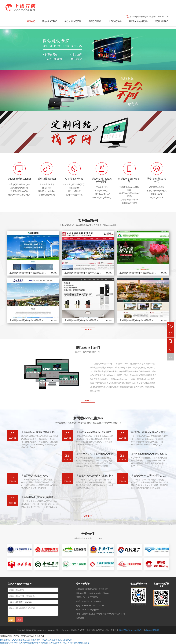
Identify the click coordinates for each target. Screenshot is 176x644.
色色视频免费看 (7, 643)
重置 (19, 620)
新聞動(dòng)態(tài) (138, 21)
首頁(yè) (31, 21)
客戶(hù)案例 (95, 21)
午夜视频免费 (42, 643)
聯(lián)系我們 (162, 21)
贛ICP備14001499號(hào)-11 (131, 630)
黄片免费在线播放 (82, 643)
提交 (11, 620)
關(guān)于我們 (50, 21)
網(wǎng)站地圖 (152, 630)
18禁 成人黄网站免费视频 (25, 643)
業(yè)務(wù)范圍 (73, 21)
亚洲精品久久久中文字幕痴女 (61, 643)
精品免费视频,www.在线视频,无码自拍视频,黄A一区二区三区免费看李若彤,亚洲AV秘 (36, 640)
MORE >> (88, 330)
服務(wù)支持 (115, 21)
